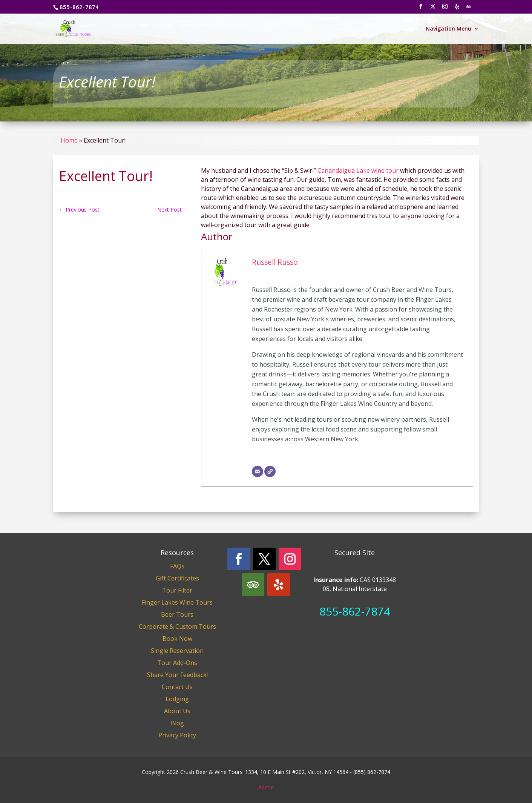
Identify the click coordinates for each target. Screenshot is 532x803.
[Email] (258, 471)
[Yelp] (457, 9)
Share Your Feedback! (177, 675)
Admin (266, 787)
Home (69, 140)
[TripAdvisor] (469, 9)
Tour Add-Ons (177, 663)
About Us (177, 711)
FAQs (177, 566)
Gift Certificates (177, 578)
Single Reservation (177, 651)
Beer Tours (177, 614)
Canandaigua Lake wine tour (358, 170)
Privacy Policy (177, 735)
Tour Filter (177, 590)
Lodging (177, 699)
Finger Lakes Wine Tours (177, 602)
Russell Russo (275, 262)
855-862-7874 (355, 611)
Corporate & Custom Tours (177, 626)
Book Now (177, 639)
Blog (177, 723)
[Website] (270, 471)
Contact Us (177, 687)
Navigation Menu (448, 29)
